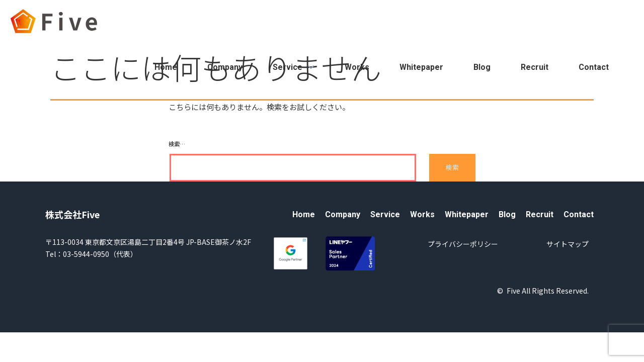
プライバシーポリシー (463, 244)
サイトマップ (568, 244)
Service (294, 67)
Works (357, 67)
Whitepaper (421, 67)
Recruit (535, 67)
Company (225, 67)
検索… (177, 144)
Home (166, 67)
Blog (482, 67)
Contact (594, 67)
